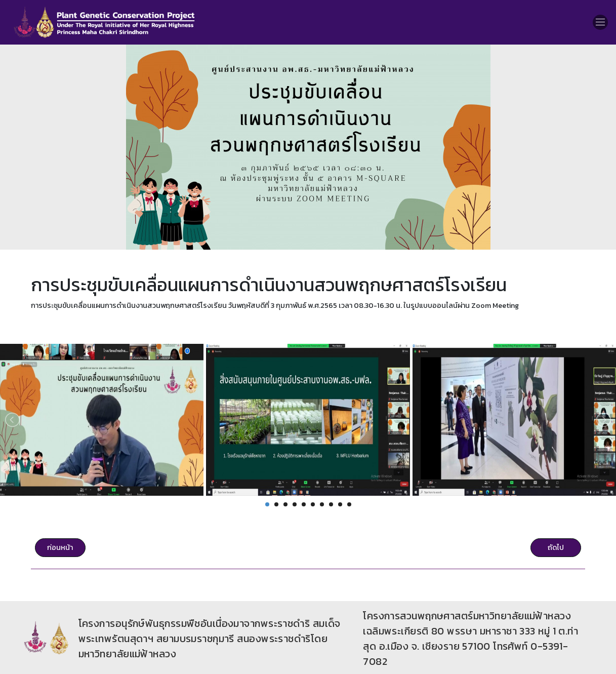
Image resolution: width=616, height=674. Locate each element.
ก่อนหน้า (60, 547)
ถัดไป (556, 547)
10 (349, 504)
